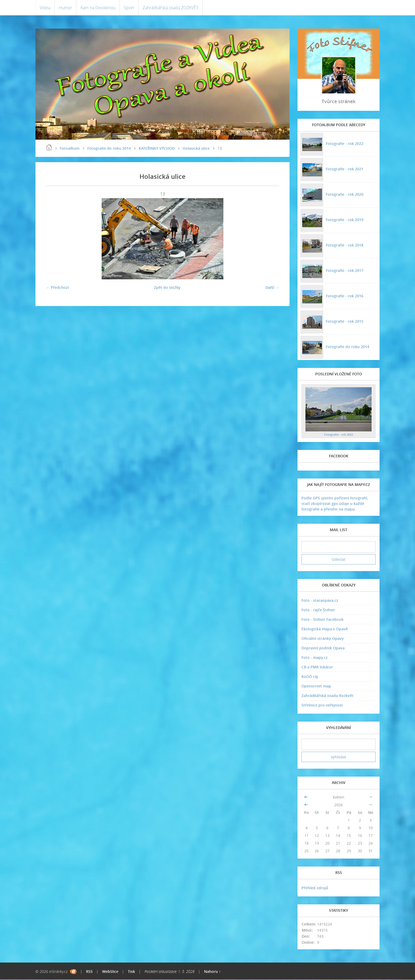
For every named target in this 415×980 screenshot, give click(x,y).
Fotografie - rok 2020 (344, 195)
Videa (45, 8)
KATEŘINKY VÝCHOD (157, 149)
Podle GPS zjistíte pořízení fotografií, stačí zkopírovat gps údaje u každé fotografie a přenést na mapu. (335, 504)
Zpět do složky (167, 288)
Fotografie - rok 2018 (344, 245)
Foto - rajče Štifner (318, 610)
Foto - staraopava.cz (320, 601)
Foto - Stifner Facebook (322, 620)
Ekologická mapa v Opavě (325, 629)
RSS (89, 972)
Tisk (131, 972)
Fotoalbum (70, 149)
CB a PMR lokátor (317, 667)
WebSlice (110, 972)
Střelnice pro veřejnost (322, 706)
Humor (65, 8)
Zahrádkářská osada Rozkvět (328, 696)
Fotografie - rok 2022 (344, 144)
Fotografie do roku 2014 (109, 149)
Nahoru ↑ (212, 972)
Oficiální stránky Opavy (323, 639)
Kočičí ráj (310, 677)
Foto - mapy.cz (315, 658)
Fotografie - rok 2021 (344, 169)
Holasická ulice (196, 149)
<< (306, 798)
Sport (129, 8)
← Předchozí (57, 288)
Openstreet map (316, 687)
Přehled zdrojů (315, 888)
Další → (272, 288)
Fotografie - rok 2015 (344, 322)
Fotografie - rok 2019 (344, 220)
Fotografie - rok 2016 (344, 296)
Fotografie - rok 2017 (344, 271)
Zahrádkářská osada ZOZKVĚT (170, 8)
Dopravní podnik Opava (323, 648)
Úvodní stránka (49, 148)
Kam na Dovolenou (98, 8)
